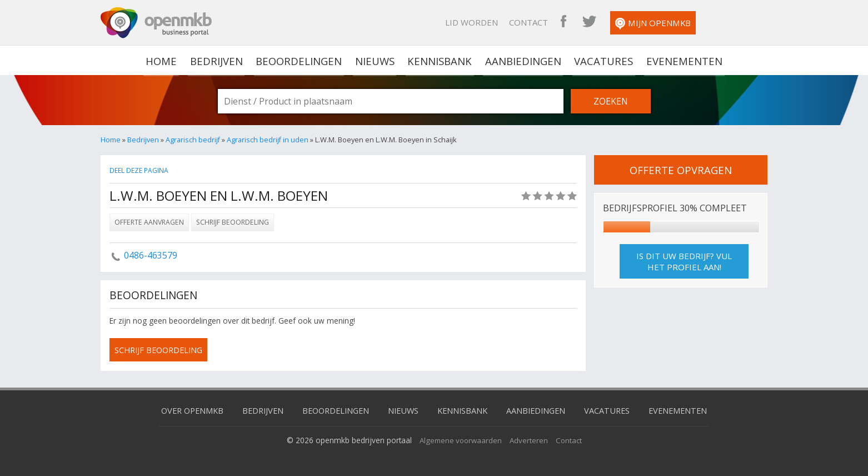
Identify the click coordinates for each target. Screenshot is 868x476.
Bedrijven (219, 60)
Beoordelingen (301, 60)
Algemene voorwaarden (460, 440)
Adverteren (530, 440)
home (165, 60)
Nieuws (376, 60)
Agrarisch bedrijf (193, 140)
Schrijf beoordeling (233, 222)
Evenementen (680, 60)
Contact (590, 22)
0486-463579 (151, 255)
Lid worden (533, 22)
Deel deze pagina (140, 170)
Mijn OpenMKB (714, 24)
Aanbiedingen (522, 60)
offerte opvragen (681, 170)
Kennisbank (440, 60)
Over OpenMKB (184, 410)
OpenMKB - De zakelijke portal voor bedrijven (156, 23)
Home (111, 140)
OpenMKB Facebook (625, 22)
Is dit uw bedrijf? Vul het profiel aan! (684, 261)
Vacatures (602, 60)
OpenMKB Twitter (650, 22)
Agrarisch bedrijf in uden (268, 140)
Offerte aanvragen (149, 222)
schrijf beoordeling (161, 350)
